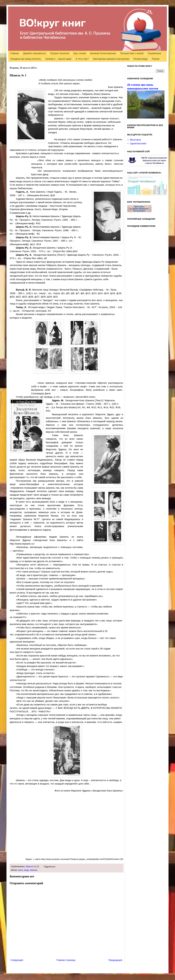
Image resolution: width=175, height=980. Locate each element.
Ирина (29, 867)
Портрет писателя (60, 53)
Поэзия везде (140, 59)
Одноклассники (138, 143)
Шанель (34, 870)
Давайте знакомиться (35, 53)
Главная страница (66, 960)
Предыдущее (115, 960)
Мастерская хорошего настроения (111, 59)
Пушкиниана (154, 53)
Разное (156, 59)
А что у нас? (82, 59)
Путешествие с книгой (132, 53)
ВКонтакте (136, 140)
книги (20, 870)
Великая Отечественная (103, 53)
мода (27, 870)
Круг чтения (80, 53)
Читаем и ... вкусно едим (58, 59)
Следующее (17, 960)
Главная (15, 53)
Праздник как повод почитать (26, 59)
